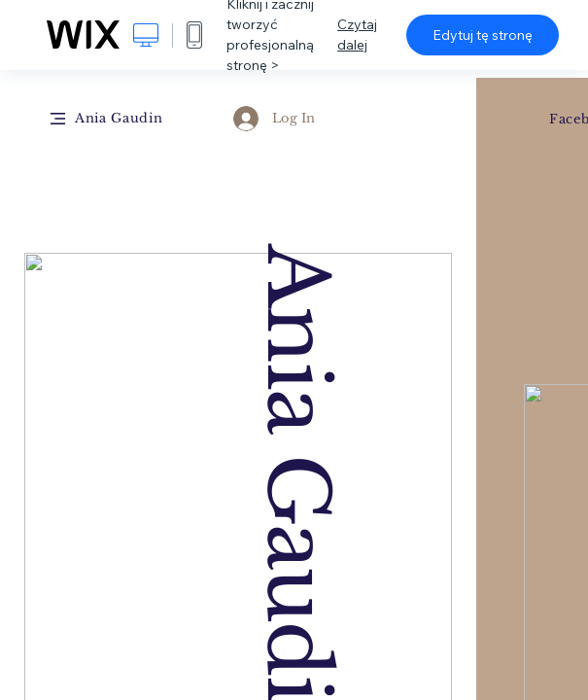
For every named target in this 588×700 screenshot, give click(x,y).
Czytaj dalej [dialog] (357, 35)
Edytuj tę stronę (483, 35)
